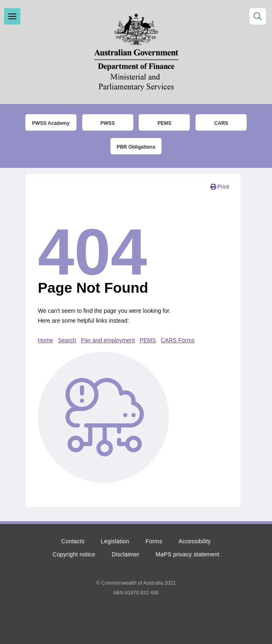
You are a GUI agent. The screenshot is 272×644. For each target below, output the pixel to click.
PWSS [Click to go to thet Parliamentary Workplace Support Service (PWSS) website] (107, 123)
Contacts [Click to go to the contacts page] (73, 541)
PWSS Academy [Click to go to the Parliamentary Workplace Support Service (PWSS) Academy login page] (51, 123)
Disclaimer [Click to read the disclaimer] (125, 554)
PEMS (148, 340)
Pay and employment (108, 340)
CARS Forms (178, 340)
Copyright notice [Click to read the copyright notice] (74, 554)
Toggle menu (12, 16)
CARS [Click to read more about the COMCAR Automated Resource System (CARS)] (221, 123)
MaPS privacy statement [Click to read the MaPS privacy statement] (187, 554)
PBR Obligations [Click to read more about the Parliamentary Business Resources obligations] (136, 147)
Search (67, 340)
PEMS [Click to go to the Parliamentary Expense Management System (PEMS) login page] (164, 123)
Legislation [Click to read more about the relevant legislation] (115, 541)
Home (46, 340)
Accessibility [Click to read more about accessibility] (194, 541)
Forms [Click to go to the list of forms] (154, 541)
